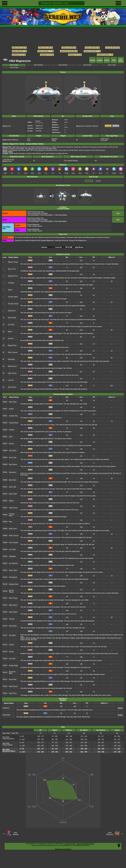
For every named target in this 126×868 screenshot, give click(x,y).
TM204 (5, 666)
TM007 (5, 409)
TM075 (5, 508)
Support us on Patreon (63, 849)
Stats (114, 60)
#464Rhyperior (110, 834)
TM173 (5, 645)
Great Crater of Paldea (40, 213)
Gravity (11, 652)
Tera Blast (12, 635)
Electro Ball (12, 318)
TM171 (5, 635)
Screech (11, 338)
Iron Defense (13, 563)
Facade (11, 430)
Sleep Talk (12, 487)
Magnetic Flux (13, 276)
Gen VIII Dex (39, 65)
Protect (11, 409)
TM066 (5, 480)
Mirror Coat (12, 269)
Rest (10, 522)
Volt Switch (13, 451)
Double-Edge (13, 666)
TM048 (5, 451)
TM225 (5, 693)
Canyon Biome (37, 226)
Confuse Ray (13, 416)
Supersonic (12, 311)
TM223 (5, 686)
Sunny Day (13, 458)
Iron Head (12, 549)
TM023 (5, 423)
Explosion (6, 708)
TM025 (5, 430)
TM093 (5, 536)
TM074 (5, 501)
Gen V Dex (112, 65)
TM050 (5, 464)
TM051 (5, 472)
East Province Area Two (36, 212)
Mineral (98, 181)
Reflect (11, 501)
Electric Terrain (13, 262)
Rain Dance (13, 464)
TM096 (5, 543)
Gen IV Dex (14, 67)
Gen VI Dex (87, 65)
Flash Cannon (13, 352)
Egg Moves (121, 60)
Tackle (10, 290)
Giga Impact (13, 605)
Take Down (13, 402)
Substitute (12, 556)
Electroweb (13, 679)
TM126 (5, 577)
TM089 (5, 529)
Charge (11, 645)
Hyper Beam (13, 612)
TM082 (5, 515)
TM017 (5, 416)
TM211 (5, 679)
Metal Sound (12, 366)
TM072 (5, 494)
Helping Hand (14, 584)
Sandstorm (13, 472)
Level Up (58, 247)
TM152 (5, 605)
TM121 (5, 570)
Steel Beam (13, 626)
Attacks (107, 60)
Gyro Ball (11, 325)
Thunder (12, 619)
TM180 (5, 659)
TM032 (5, 437)
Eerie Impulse (14, 543)
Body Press (13, 529)
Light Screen (12, 373)
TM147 (5, 598)
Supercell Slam (12, 673)
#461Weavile (15, 834)
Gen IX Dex (14, 65)
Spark (10, 332)
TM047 (5, 444)
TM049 (5, 458)
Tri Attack (11, 283)
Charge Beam (14, 423)
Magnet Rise (12, 345)
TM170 (5, 626)
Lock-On (11, 380)
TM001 (5, 402)
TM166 (5, 619)
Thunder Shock (13, 304)
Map (118, 213)
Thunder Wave (13, 297)
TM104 (5, 563)
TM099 (5, 549)
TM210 (5, 672)
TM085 (5, 522)
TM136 (5, 591)
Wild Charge (13, 598)
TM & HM (69, 247)
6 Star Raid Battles (61, 215)
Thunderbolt (13, 577)
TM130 (5, 584)
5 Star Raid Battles (46, 215)
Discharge (11, 359)
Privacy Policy (70, 844)
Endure (11, 444)
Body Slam (13, 480)
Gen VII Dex (63, 65)
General (92, 60)
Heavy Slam (13, 570)
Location (100, 60)
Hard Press (13, 693)
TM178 (5, 652)
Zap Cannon (12, 387)
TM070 (5, 487)
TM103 (5, 556)
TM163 (5, 612)
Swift (11, 437)
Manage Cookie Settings (86, 844)
